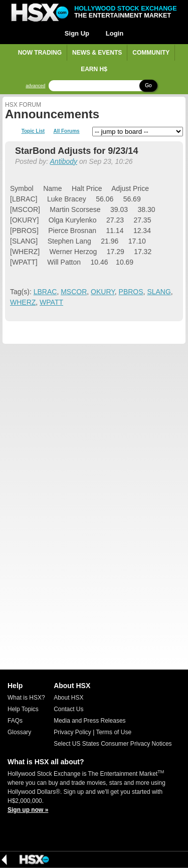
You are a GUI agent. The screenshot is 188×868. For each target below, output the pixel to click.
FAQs (15, 721)
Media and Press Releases (89, 721)
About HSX (68, 698)
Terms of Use (114, 732)
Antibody (64, 161)
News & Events (97, 53)
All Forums (66, 131)
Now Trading (40, 53)
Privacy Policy (72, 732)
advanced (35, 86)
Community (151, 53)
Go (148, 85)
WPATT (51, 302)
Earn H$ (94, 69)
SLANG (159, 292)
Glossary (19, 732)
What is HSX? (26, 698)
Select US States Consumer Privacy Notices (113, 744)
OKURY (103, 292)
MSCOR (74, 292)
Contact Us (68, 709)
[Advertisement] (94, 440)
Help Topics (23, 709)
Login (115, 33)
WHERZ (23, 302)
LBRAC (45, 292)
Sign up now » (28, 810)
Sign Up (77, 33)
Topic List (33, 131)
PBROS (131, 292)
